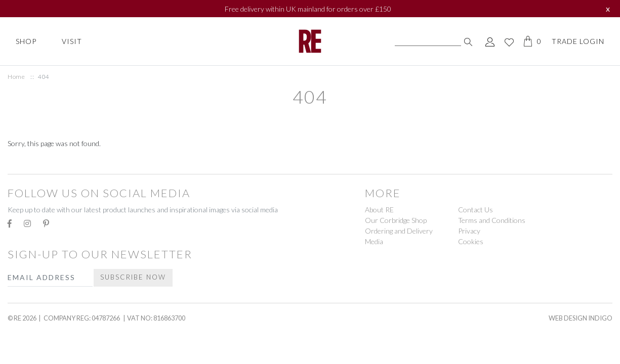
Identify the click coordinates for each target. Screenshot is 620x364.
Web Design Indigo (581, 318)
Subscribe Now (133, 277)
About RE (379, 210)
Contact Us (476, 210)
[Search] (428, 41)
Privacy (469, 231)
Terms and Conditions (492, 220)
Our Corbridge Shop (396, 220)
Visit (72, 41)
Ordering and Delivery (399, 231)
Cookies (471, 241)
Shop (26, 41)
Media (374, 241)
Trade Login (578, 41)
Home (16, 77)
